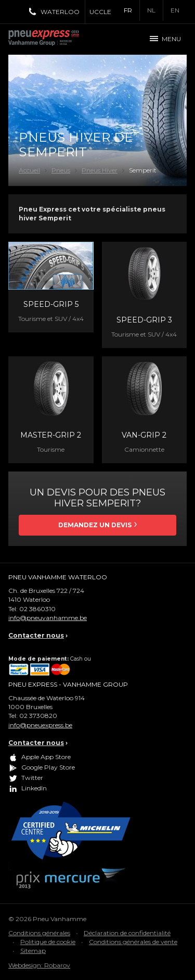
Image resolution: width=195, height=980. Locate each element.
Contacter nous (36, 635)
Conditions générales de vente (133, 942)
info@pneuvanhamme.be (48, 618)
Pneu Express (55, 39)
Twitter (32, 778)
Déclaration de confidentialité (127, 933)
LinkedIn (34, 788)
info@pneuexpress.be (40, 725)
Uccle (100, 12)
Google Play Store (48, 767)
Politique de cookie (48, 942)
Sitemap (33, 951)
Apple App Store (46, 757)
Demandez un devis (95, 525)
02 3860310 (37, 609)
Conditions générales (39, 933)
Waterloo (60, 12)
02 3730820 (38, 716)
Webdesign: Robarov (39, 965)
